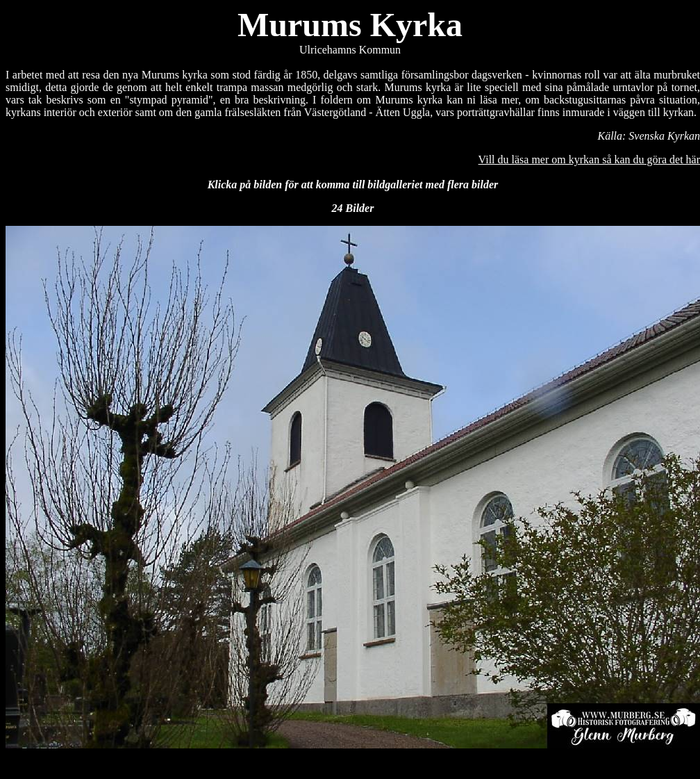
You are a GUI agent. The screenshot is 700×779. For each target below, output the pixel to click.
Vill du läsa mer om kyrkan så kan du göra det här (589, 159)
